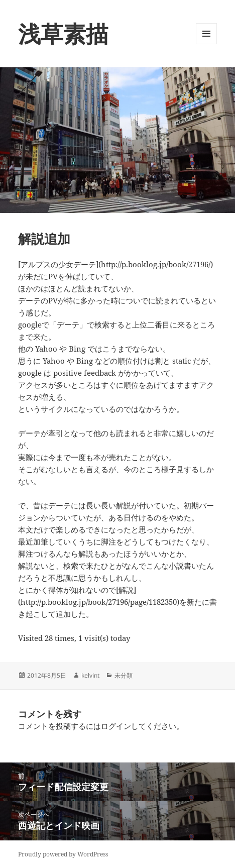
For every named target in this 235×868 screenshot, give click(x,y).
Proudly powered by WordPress (63, 854)
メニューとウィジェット (206, 44)
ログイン (116, 726)
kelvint (90, 675)
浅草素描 (63, 33)
